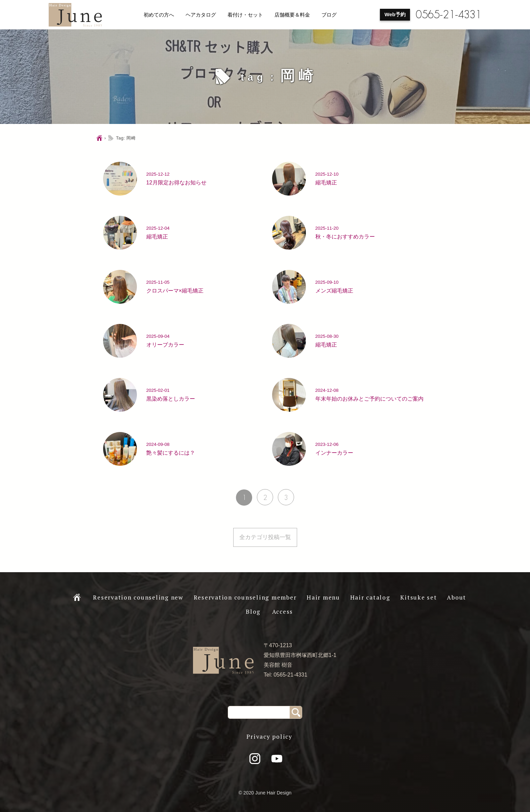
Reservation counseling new (138, 597)
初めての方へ (159, 15)
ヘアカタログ (201, 15)
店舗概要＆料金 (292, 15)
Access (283, 612)
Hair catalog (370, 597)
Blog (253, 612)
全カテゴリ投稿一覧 (265, 537)
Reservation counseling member (245, 597)
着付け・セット (245, 15)
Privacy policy (269, 737)
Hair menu (323, 597)
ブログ (329, 15)
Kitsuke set (418, 597)
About (456, 597)
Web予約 (395, 14)
